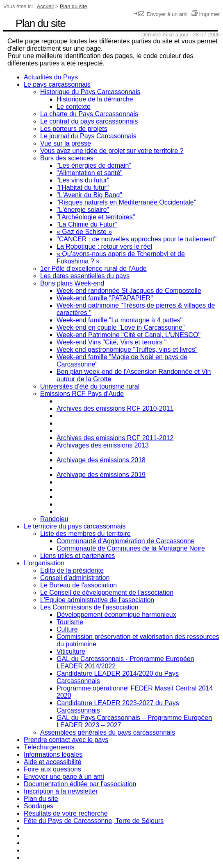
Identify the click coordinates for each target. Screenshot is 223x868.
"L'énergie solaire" (83, 210)
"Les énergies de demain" (94, 165)
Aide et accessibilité (53, 762)
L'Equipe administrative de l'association (97, 600)
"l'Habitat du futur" (83, 188)
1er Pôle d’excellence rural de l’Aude (93, 269)
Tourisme (70, 622)
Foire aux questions (52, 769)
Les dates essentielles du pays (85, 276)
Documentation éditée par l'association (80, 784)
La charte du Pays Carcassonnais (89, 114)
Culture (67, 629)
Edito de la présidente (72, 570)
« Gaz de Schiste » (84, 232)
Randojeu (54, 519)
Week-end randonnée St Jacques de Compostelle (129, 291)
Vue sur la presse (66, 143)
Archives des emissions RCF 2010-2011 (115, 408)
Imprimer (205, 14)
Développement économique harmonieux (116, 615)
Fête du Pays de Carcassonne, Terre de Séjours (94, 821)
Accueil (45, 6)
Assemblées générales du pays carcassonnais (108, 732)
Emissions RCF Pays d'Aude (82, 394)
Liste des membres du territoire (85, 534)
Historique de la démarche (95, 99)
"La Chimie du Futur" (87, 224)
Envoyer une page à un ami (64, 777)
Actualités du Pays (51, 77)
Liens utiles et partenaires (77, 556)
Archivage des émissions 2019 (101, 475)
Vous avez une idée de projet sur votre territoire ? (112, 151)
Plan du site (74, 6)
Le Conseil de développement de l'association (107, 593)
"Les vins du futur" (83, 180)
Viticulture (71, 651)
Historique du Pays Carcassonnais (90, 92)
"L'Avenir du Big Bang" (89, 195)
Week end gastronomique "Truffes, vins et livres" (127, 350)
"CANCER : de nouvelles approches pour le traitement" (137, 239)
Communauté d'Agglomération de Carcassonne (126, 541)
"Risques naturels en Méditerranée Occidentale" (126, 202)
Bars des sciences (67, 158)
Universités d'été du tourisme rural (90, 386)
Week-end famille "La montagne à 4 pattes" (119, 320)
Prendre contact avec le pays (66, 740)
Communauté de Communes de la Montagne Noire (131, 548)
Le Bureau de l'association (79, 585)
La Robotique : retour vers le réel (104, 246)
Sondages (39, 806)
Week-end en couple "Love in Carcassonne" (121, 327)
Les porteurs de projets (74, 129)
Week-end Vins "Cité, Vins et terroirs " (111, 342)
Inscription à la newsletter (61, 791)
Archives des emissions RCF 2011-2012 (115, 438)
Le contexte (74, 107)
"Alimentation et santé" (90, 173)
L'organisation (44, 563)
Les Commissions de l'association (89, 607)
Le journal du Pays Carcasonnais (88, 136)
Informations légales (53, 754)
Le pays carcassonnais (57, 84)
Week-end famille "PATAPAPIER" (105, 298)
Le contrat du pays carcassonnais (89, 121)
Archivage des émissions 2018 (101, 460)
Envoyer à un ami (161, 14)
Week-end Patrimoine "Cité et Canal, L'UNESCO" (129, 335)
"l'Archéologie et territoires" (96, 217)
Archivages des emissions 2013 (103, 445)
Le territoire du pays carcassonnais (75, 526)
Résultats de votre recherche (66, 813)
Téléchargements (49, 747)
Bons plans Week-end (72, 283)
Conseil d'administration (75, 578)
